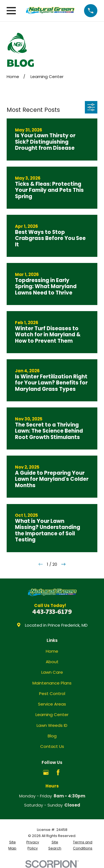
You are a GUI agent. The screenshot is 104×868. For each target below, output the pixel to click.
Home (52, 651)
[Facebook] (58, 772)
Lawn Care (52, 672)
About (52, 662)
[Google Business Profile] (46, 772)
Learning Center (52, 715)
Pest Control (52, 693)
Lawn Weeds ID (52, 725)
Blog (52, 736)
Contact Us (52, 746)
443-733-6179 (52, 611)
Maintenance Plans (52, 683)
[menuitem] (12, 845)
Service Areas (52, 704)
